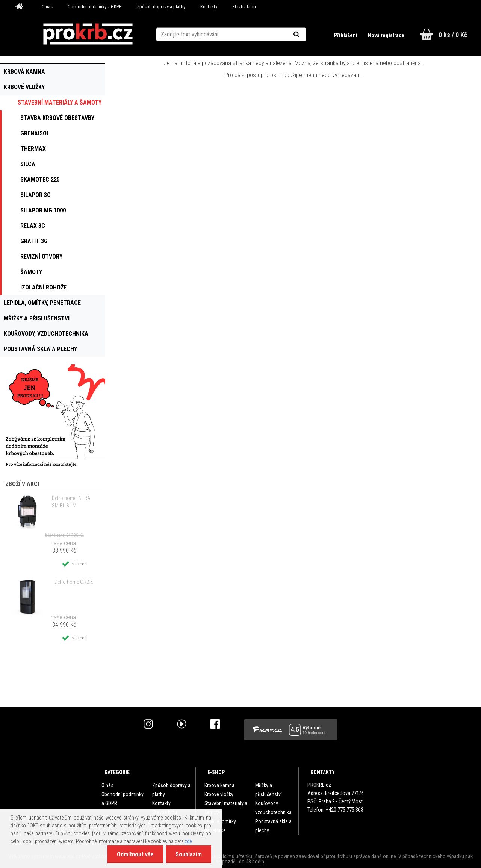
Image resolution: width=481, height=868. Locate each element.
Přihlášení (346, 35)
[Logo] (88, 34)
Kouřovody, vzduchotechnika (273, 808)
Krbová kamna (219, 785)
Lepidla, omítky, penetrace (221, 826)
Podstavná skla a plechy (273, 826)
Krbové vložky (219, 794)
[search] (306, 35)
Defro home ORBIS (74, 582)
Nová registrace (386, 35)
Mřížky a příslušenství (268, 790)
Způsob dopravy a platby (161, 7)
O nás (47, 7)
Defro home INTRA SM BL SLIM (71, 502)
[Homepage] (22, 7)
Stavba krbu (244, 7)
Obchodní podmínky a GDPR (95, 7)
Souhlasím (189, 854)
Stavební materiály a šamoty (226, 808)
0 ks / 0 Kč (453, 35)
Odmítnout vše (135, 854)
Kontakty (209, 7)
